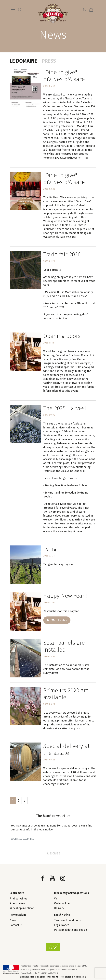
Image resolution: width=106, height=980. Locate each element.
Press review (17, 903)
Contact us (16, 925)
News (13, 920)
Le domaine (23, 61)
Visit (57, 899)
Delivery (59, 908)
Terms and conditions (67, 920)
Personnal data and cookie (71, 930)
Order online (62, 903)
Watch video (59, 620)
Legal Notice (62, 925)
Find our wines (18, 899)
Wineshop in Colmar (22, 908)
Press (49, 61)
